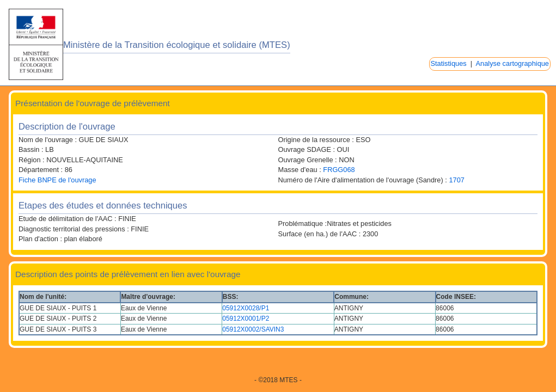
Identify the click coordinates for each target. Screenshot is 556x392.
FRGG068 (339, 170)
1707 (456, 180)
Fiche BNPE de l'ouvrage (57, 180)
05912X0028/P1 (246, 308)
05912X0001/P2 (246, 318)
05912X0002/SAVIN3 (253, 329)
